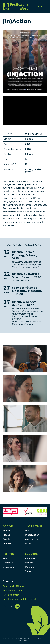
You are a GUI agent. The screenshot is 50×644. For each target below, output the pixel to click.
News (28, 531)
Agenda (8, 526)
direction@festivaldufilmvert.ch (20, 599)
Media (6, 558)
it (11, 606)
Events (6, 539)
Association (31, 539)
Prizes (28, 544)
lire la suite (25, 259)
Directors (8, 563)
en (17, 606)
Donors (29, 563)
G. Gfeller (42, 639)
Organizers (9, 567)
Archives (7, 544)
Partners (9, 554)
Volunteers (31, 558)
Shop (28, 571)
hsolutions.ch (25, 640)
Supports (31, 554)
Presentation (32, 535)
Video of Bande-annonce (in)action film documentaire (25, 110)
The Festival (33, 526)
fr (5, 606)
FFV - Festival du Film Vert (15, 6)
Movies (7, 531)
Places (6, 535)
